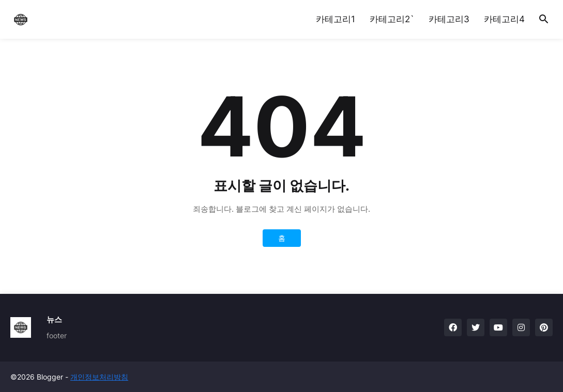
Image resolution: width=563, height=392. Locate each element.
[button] (544, 20)
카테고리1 (336, 19)
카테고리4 (504, 19)
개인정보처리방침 (99, 377)
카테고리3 (449, 19)
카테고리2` (392, 19)
